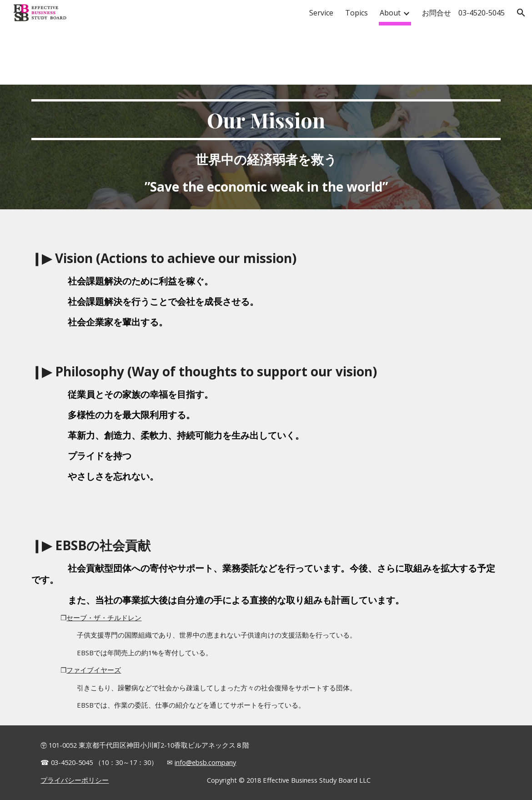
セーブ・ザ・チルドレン (104, 618)
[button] (521, 13)
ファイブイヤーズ (94, 670)
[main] (266, 147)
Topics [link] (356, 13)
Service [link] (321, 13)
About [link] (390, 13)
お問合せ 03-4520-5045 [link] (463, 13)
